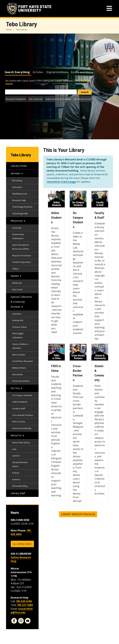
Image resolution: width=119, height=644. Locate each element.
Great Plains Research (23, 361)
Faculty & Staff (19, 408)
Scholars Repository (22, 262)
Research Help (19, 200)
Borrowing (17, 180)
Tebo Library (22, 30)
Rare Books (18, 374)
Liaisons (16, 456)
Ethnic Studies (19, 355)
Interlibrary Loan (20, 194)
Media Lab (17, 283)
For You (15, 388)
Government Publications (18, 236)
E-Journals (17, 228)
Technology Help (20, 213)
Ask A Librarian (36, 99)
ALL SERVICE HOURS (22, 544)
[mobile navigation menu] (109, 8)
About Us (16, 435)
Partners (16, 479)
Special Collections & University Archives (21, 302)
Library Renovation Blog (78, 514)
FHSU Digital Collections (18, 335)
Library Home (19, 166)
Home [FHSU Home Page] (9, 30)
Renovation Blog (20, 486)
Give (14, 449)
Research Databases (16, 99)
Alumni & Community (22, 428)
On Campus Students (22, 395)
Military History (19, 368)
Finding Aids (18, 320)
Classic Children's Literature (20, 346)
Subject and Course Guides (58, 99)
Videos (15, 269)
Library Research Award (20, 464)
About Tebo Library (21, 442)
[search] (85, 92)
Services (15, 173)
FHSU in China (19, 422)
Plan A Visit (17, 290)
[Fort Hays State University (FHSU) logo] (29, 9)
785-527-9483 (25, 605)
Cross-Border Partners (23, 415)
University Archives (21, 381)
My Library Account (83, 99)
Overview (17, 314)
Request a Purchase (22, 255)
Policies (16, 473)
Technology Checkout (22, 207)
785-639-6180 (24, 601)
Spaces (15, 276)
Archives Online (20, 327)
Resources (17, 221)
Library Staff (18, 493)
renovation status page (61, 182)
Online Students (20, 402)
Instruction (17, 187)
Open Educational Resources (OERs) (21, 247)
